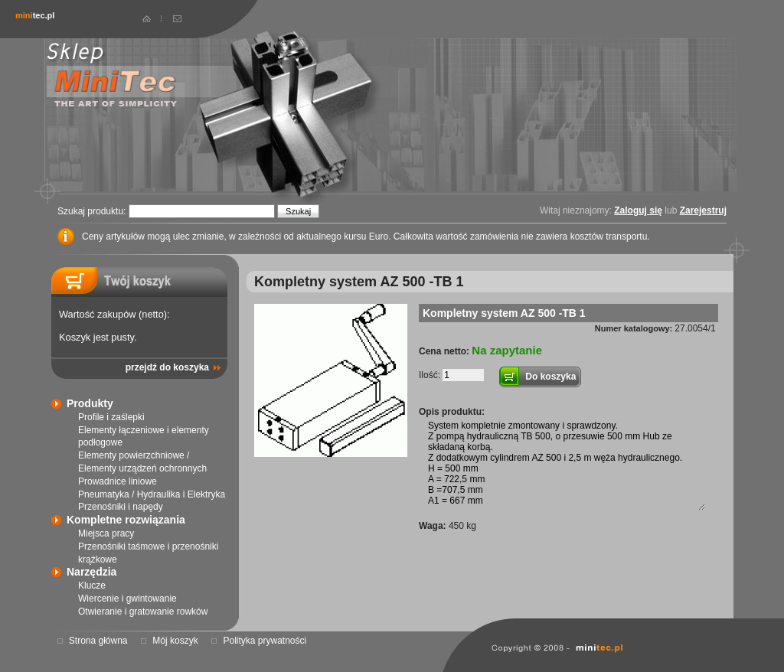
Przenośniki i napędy (121, 507)
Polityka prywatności (265, 641)
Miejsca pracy (106, 533)
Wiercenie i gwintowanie (127, 599)
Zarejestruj (703, 210)
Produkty (90, 403)
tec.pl (35, 15)
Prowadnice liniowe (118, 481)
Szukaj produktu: (93, 211)
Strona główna (98, 641)
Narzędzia (91, 572)
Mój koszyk (175, 641)
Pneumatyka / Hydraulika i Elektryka (152, 494)
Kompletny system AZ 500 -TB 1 (504, 313)
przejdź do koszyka (167, 367)
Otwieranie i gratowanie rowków (143, 612)
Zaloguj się (638, 210)
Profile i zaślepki (111, 417)
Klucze (92, 586)
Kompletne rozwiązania (126, 520)
